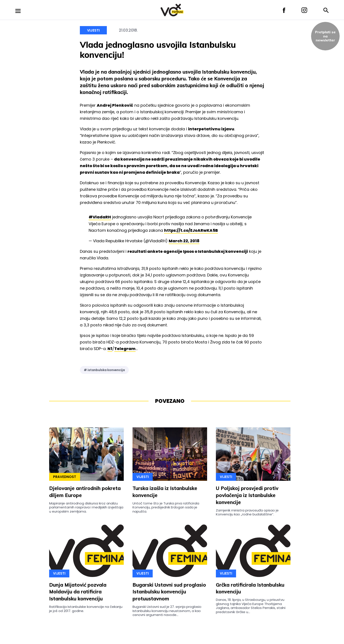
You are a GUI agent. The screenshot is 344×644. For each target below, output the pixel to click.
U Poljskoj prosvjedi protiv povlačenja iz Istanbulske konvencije (247, 495)
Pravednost (65, 477)
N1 (110, 349)
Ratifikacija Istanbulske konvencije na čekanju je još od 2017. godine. (86, 609)
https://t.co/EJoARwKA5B (191, 230)
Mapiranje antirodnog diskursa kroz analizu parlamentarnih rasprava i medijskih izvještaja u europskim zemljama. (86, 507)
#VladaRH (100, 217)
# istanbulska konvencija (104, 370)
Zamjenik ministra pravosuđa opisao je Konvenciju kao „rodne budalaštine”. (247, 512)
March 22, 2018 (184, 241)
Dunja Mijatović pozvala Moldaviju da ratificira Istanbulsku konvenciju (78, 592)
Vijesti (93, 30)
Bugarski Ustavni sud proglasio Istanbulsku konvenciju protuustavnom (169, 592)
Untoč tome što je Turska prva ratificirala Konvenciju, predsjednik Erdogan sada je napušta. (166, 507)
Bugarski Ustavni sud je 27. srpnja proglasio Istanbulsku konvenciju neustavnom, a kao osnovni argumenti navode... (167, 611)
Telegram (125, 349)
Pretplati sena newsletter (325, 36)
